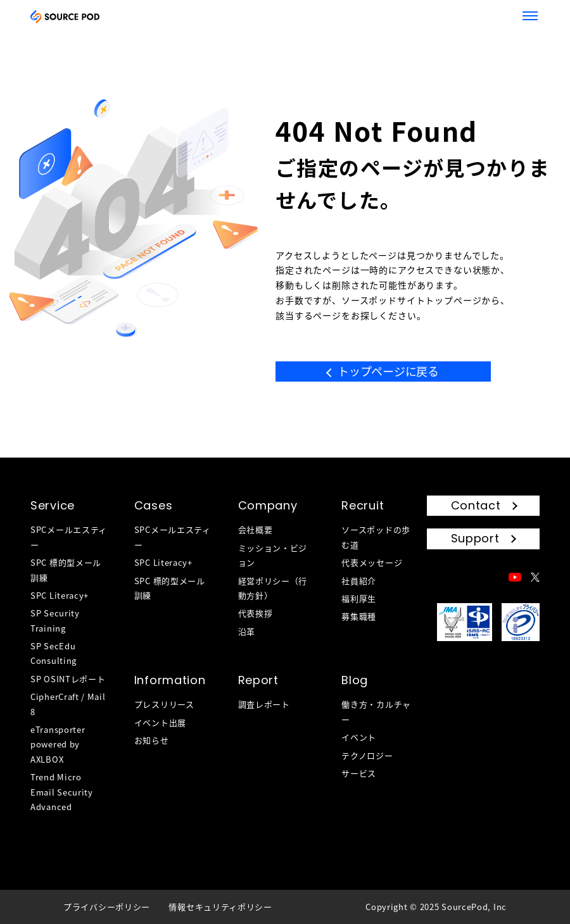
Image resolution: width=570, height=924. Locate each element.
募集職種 (359, 616)
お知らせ (152, 740)
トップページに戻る (388, 371)
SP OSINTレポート (68, 679)
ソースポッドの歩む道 (376, 537)
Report (258, 680)
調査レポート (264, 704)
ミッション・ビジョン (273, 555)
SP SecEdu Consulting (54, 653)
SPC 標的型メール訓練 (66, 570)
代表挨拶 (256, 613)
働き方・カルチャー (376, 711)
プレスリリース (164, 704)
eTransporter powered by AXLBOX (58, 744)
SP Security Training (55, 620)
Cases (154, 505)
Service (53, 505)
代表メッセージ (372, 562)
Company (268, 505)
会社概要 (256, 529)
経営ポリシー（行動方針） (273, 588)
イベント (359, 737)
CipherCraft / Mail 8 (68, 704)
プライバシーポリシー (107, 907)
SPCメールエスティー (69, 537)
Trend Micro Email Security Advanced (62, 792)
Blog (355, 680)
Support (475, 538)
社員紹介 (359, 581)
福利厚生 (359, 598)
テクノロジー (367, 755)
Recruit (363, 505)
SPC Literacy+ (60, 595)
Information (170, 680)
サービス (359, 773)
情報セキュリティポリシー (220, 907)
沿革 (247, 631)
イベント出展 (160, 722)
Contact (476, 505)
